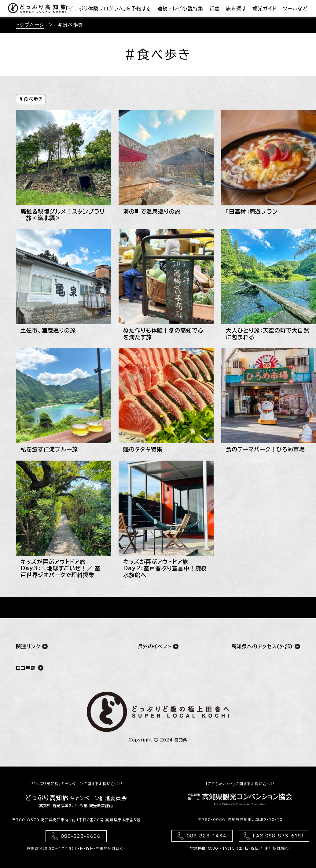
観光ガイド (265, 9)
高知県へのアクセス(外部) (266, 646)
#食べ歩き (31, 99)
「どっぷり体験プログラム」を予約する (108, 9)
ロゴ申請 (30, 668)
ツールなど (295, 9)
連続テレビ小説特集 (180, 9)
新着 (215, 9)
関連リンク (32, 646)
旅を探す (236, 9)
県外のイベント (158, 646)
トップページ (30, 25)
